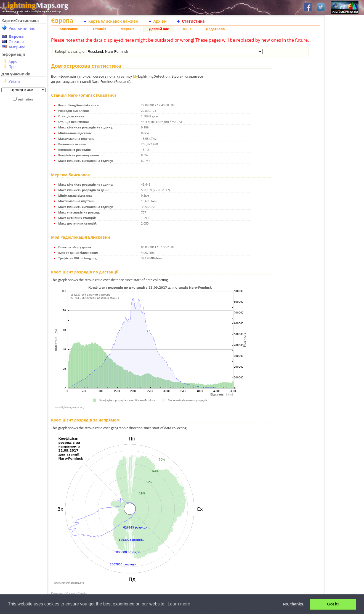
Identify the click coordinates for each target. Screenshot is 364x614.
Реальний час (22, 28)
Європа (16, 36)
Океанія (16, 42)
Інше (187, 29)
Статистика (193, 21)
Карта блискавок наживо (113, 21)
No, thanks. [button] (294, 604)
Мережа (128, 29)
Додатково (215, 29)
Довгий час (159, 29)
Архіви (160, 21)
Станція (100, 29)
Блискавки (69, 29)
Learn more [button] (179, 604)
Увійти (14, 81)
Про (12, 67)
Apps (13, 62)
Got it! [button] (333, 604)
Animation (27, 99)
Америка (17, 47)
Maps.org (35, 5)
